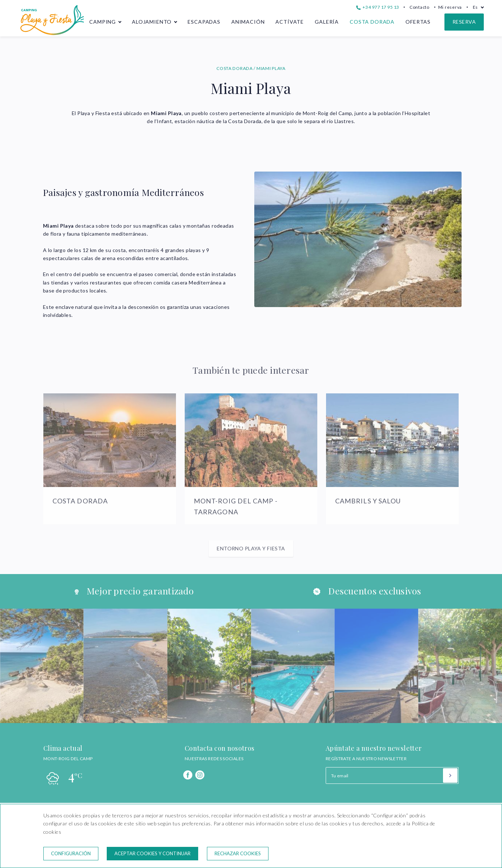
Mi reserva (450, 7)
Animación (248, 22)
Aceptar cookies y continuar (152, 853)
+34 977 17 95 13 (378, 7)
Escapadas (204, 22)
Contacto (419, 7)
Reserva (464, 22)
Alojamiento (152, 22)
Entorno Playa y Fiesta (251, 548)
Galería (327, 22)
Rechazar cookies (238, 853)
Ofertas (418, 22)
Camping (103, 22)
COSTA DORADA (235, 68)
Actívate (290, 22)
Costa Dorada (372, 22)
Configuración (71, 853)
